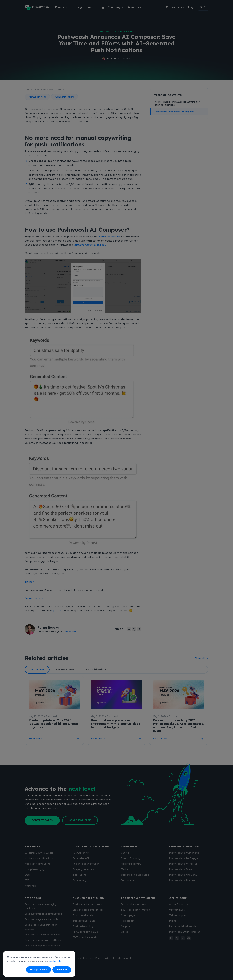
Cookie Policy (56, 961)
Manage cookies (39, 970)
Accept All (62, 970)
